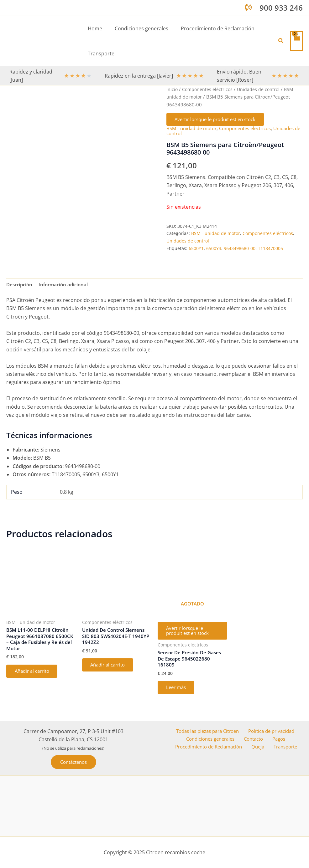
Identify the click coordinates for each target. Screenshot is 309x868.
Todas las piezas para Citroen (207, 731)
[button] (281, 41)
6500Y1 (196, 250)
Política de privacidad (272, 731)
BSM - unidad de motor (194, 130)
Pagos (278, 739)
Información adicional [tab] (67, 286)
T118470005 (270, 250)
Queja (260, 748)
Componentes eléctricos (208, 89)
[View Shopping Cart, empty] (296, 41)
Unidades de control (260, 89)
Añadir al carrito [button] (35, 676)
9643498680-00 (240, 250)
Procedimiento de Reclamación (212, 748)
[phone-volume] (248, 7)
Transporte (286, 748)
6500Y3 (214, 250)
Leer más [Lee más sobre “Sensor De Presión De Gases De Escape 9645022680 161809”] (178, 693)
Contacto (255, 739)
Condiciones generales (213, 739)
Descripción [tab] (20, 286)
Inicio (172, 89)
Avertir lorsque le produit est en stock (220, 120)
